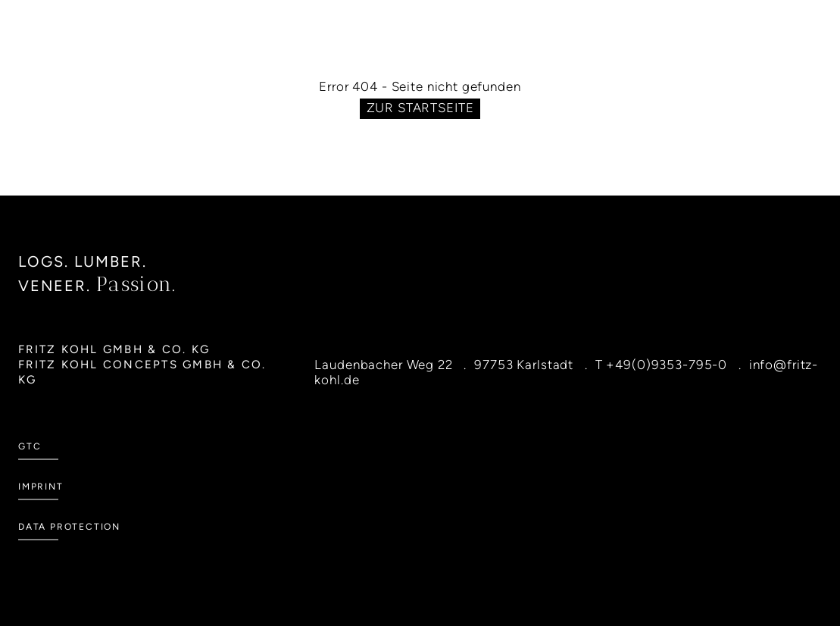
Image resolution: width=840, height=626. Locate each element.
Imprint (41, 487)
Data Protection (69, 527)
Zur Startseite (420, 108)
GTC (30, 446)
